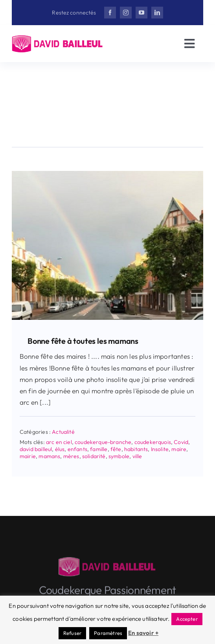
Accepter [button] (187, 619)
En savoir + (143, 633)
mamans (49, 456)
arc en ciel (59, 442)
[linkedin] (157, 13)
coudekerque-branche (103, 442)
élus (60, 449)
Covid (181, 442)
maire (179, 449)
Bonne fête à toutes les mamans (83, 341)
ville (137, 456)
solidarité (94, 456)
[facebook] (110, 13)
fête (116, 449)
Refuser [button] (72, 633)
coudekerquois (153, 442)
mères (71, 456)
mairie (28, 456)
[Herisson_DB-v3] (58, 38)
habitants (136, 449)
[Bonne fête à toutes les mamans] (107, 174)
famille (99, 449)
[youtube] (141, 13)
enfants (77, 449)
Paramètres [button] (108, 633)
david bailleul (36, 449)
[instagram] (126, 13)
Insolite (160, 449)
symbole (119, 456)
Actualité (63, 432)
